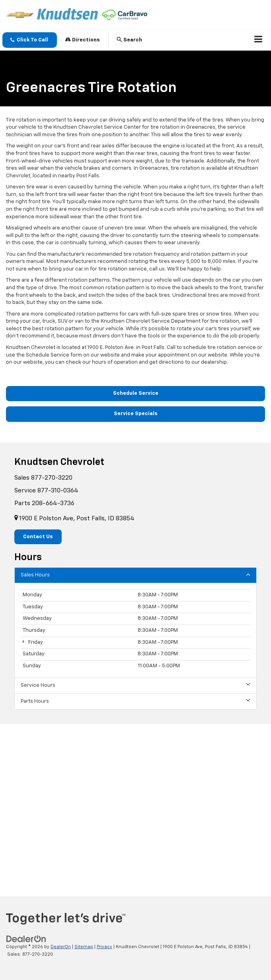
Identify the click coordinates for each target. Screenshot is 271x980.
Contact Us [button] (38, 537)
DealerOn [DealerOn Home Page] (61, 947)
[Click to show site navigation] (258, 40)
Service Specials (136, 414)
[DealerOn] (26, 939)
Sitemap (84, 947)
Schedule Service (136, 393)
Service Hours (135, 685)
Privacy (104, 947)
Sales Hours (135, 575)
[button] (30, 40)
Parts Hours (135, 701)
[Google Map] (135, 804)
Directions (83, 40)
